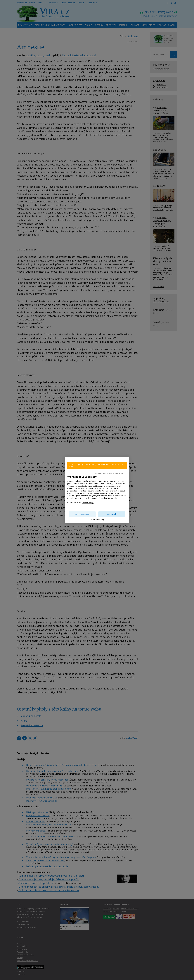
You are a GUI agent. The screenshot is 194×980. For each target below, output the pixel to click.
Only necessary (82, 514)
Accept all (112, 514)
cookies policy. (88, 503)
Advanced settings (97, 519)
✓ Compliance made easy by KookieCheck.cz (110, 473)
